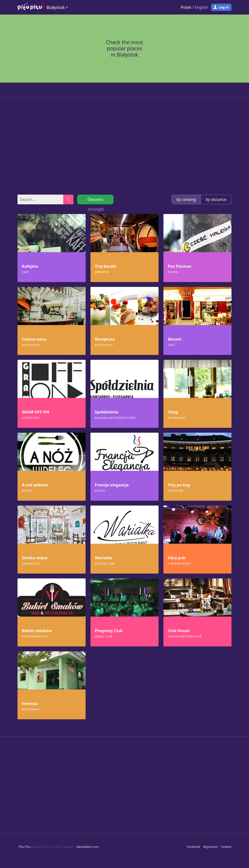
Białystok (56, 7)
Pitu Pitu (24, 847)
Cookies (226, 847)
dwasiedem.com (88, 847)
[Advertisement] (124, 146)
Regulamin (210, 847)
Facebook (194, 847)
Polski (186, 7)
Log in (224, 7)
